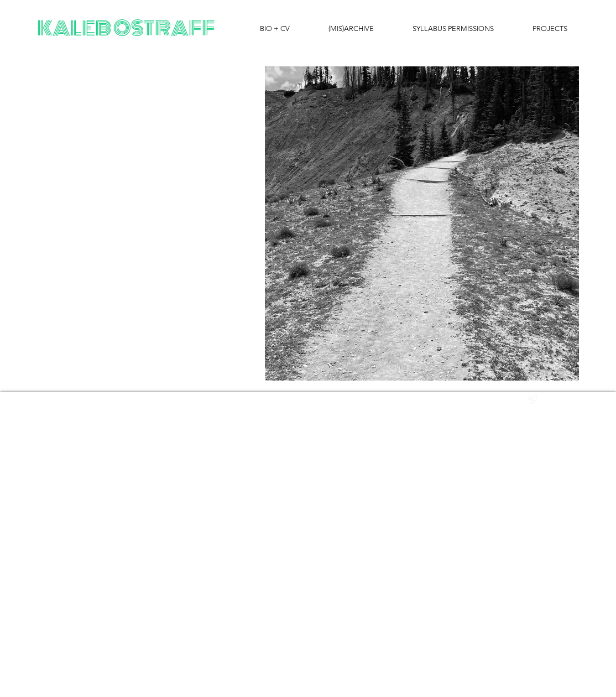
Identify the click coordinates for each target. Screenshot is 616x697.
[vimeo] (532, 400)
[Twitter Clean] (544, 400)
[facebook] (557, 400)
